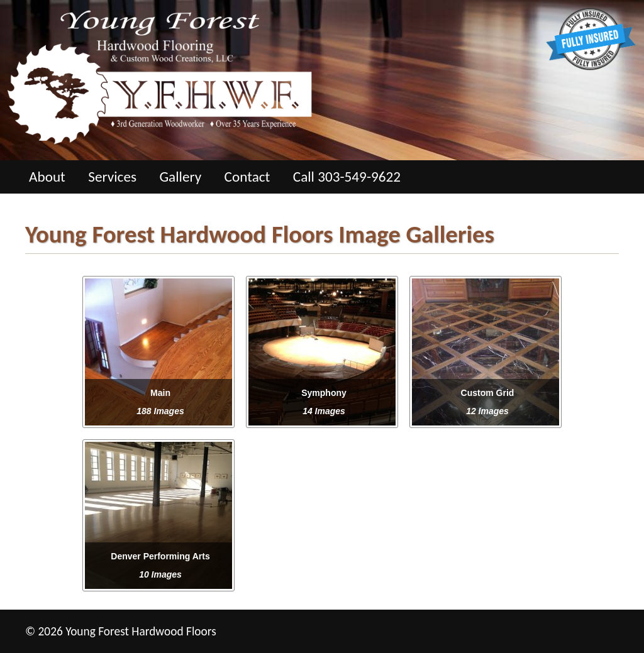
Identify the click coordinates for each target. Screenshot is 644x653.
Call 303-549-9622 (347, 177)
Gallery (180, 177)
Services (112, 177)
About (47, 177)
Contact (247, 177)
